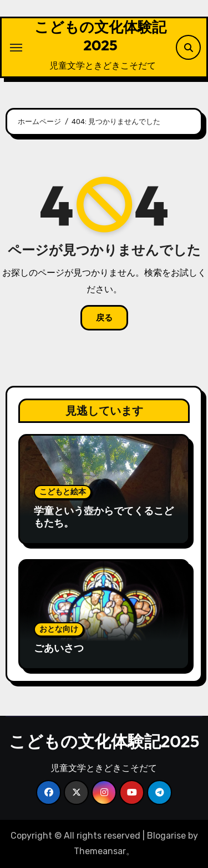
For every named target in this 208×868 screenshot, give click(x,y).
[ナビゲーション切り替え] (16, 48)
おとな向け (59, 629)
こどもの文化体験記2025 (100, 36)
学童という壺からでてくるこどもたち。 (104, 517)
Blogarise (166, 836)
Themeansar (100, 851)
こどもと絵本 (63, 492)
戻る (104, 318)
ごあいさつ (59, 648)
